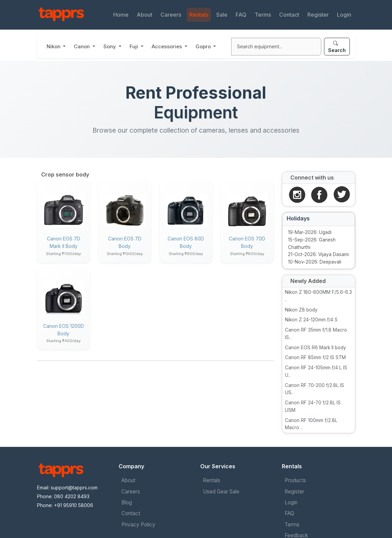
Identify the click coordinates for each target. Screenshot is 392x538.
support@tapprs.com (74, 487)
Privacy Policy (138, 525)
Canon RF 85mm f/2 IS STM (315, 357)
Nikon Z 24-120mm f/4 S (311, 320)
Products (295, 480)
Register (318, 15)
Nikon (54, 46)
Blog (127, 502)
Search (337, 47)
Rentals (199, 15)
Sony (110, 46)
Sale (222, 15)
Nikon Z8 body (301, 310)
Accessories (167, 46)
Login (344, 15)
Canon (82, 46)
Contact (289, 15)
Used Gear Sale (221, 492)
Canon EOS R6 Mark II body (316, 348)
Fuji (134, 46)
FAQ (241, 15)
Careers (171, 15)
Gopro (204, 46)
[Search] (276, 47)
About (144, 15)
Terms (263, 15)
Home (121, 15)
